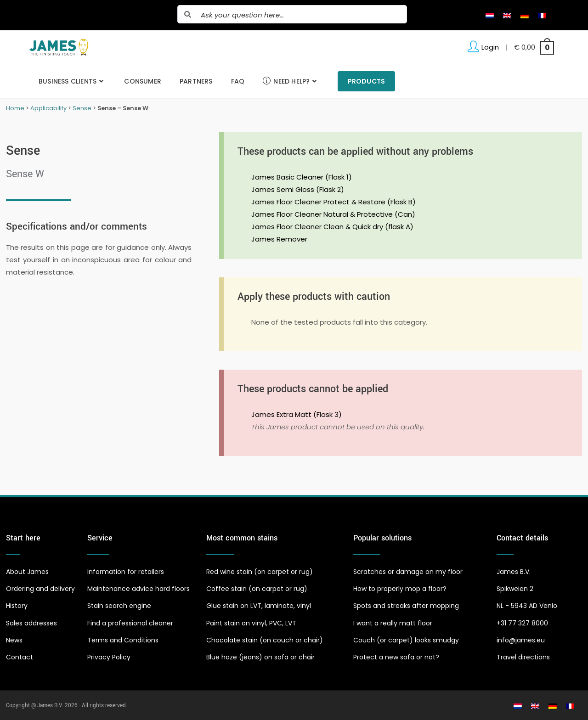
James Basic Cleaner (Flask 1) (302, 177)
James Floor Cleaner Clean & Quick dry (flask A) (332, 227)
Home (15, 108)
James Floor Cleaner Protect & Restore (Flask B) (334, 202)
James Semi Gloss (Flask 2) (298, 189)
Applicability (48, 108)
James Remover (279, 239)
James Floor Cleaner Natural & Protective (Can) (333, 214)
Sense (82, 108)
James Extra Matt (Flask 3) (297, 414)
